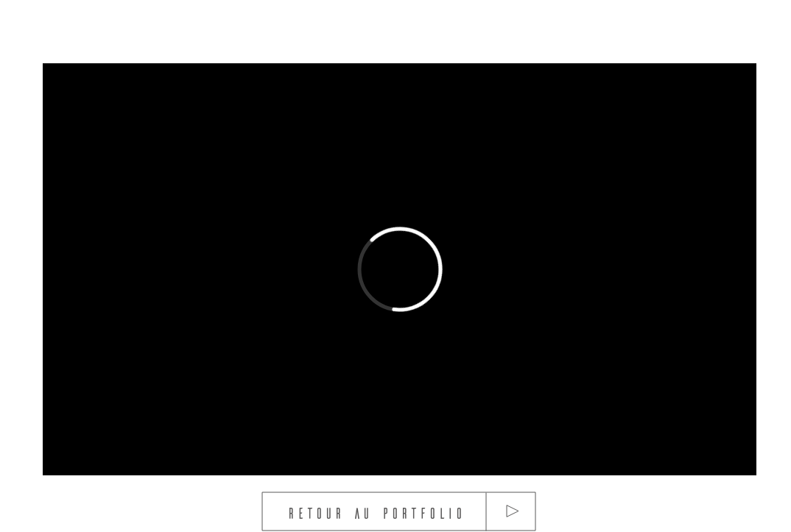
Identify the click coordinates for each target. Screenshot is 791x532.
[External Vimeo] (400, 269)
